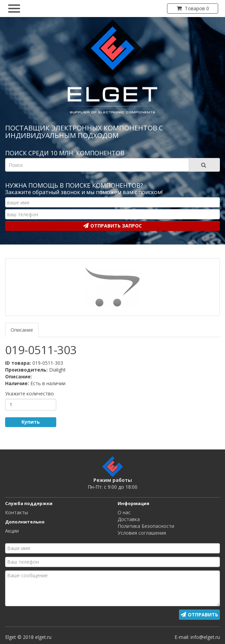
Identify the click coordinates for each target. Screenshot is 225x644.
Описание (22, 330)
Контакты (17, 512)
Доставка (129, 519)
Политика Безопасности (146, 526)
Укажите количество (29, 394)
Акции (12, 531)
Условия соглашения (142, 533)
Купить (31, 422)
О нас (124, 512)
